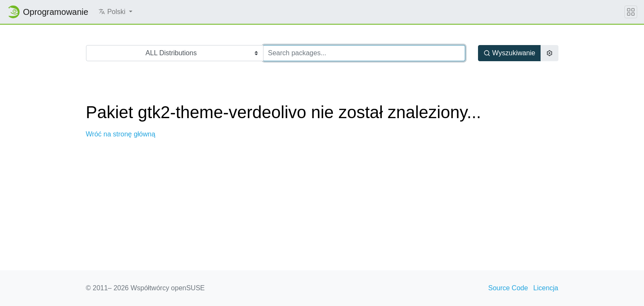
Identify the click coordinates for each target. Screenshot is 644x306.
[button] (115, 12)
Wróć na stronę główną (121, 134)
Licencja (546, 288)
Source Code (508, 288)
